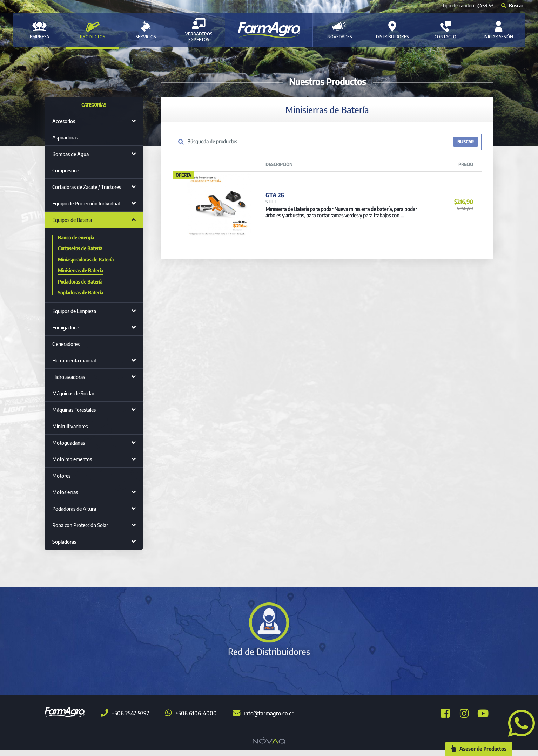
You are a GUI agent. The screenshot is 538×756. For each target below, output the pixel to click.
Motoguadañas (69, 443)
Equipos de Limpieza (74, 311)
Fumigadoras (66, 327)
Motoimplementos (72, 459)
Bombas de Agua (70, 154)
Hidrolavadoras (69, 377)
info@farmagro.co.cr (263, 719)
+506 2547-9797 (125, 719)
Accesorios (64, 121)
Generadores (66, 344)
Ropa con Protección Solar (80, 525)
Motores (61, 476)
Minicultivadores (70, 426)
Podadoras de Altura (74, 509)
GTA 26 (274, 201)
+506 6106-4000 (191, 719)
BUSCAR (465, 142)
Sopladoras (64, 542)
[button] (519, 722)
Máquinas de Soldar (73, 393)
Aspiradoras (65, 137)
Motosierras (65, 492)
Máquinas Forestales (74, 410)
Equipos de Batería (72, 220)
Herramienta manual (74, 360)
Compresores (66, 170)
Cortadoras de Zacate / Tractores (87, 187)
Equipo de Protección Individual (86, 203)
